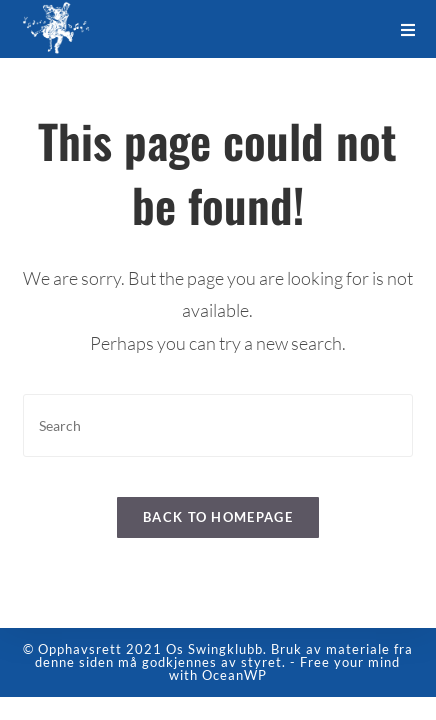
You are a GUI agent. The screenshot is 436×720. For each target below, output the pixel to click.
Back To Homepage (218, 517)
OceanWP (234, 698)
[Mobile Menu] (408, 29)
